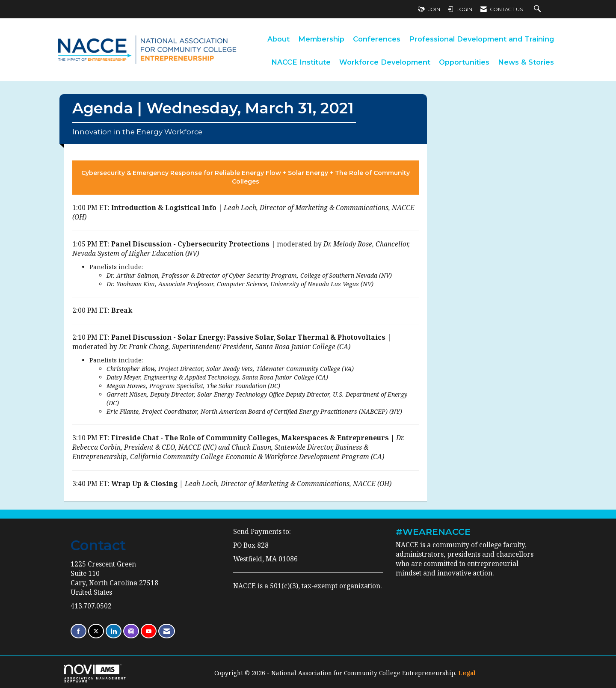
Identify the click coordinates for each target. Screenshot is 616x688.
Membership (321, 39)
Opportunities (464, 62)
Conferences (377, 39)
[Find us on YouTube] (149, 631)
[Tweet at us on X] (96, 631)
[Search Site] (538, 9)
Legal (467, 673)
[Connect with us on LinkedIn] (114, 631)
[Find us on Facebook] (78, 631)
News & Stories (526, 62)
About (278, 39)
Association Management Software (95, 674)
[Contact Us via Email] (167, 631)
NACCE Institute (301, 62)
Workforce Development (385, 62)
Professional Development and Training (481, 39)
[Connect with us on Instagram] (131, 631)
